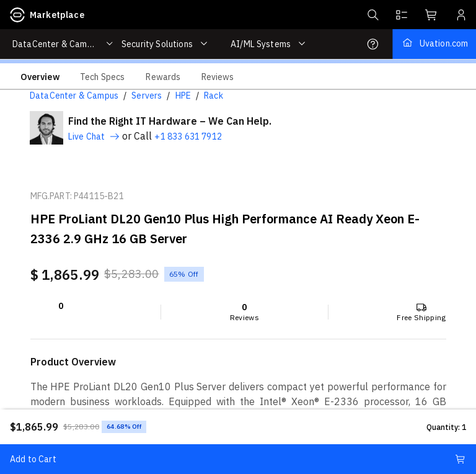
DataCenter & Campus (74, 96)
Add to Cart (238, 459)
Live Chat (94, 136)
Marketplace (47, 15)
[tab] (40, 76)
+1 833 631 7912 (188, 136)
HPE (183, 96)
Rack (214, 96)
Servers (147, 96)
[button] (372, 15)
